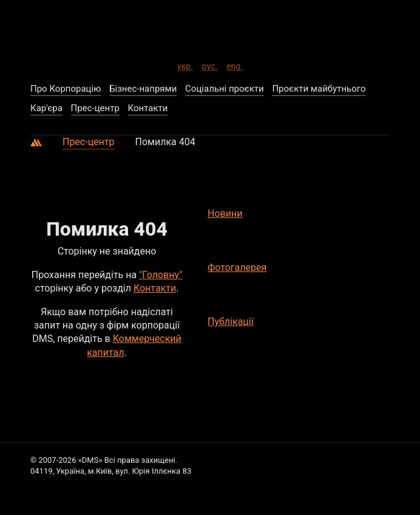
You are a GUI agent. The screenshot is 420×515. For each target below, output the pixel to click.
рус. (210, 64)
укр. (185, 64)
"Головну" (161, 275)
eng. (235, 64)
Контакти (155, 288)
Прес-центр (89, 142)
